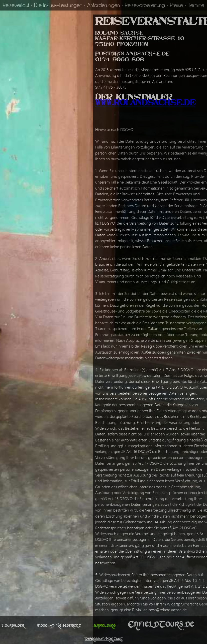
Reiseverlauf (16, 5)
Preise (176, 5)
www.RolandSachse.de (145, 104)
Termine (196, 5)
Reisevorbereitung (145, 5)
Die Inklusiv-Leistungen (58, 5)
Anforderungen (103, 5)
